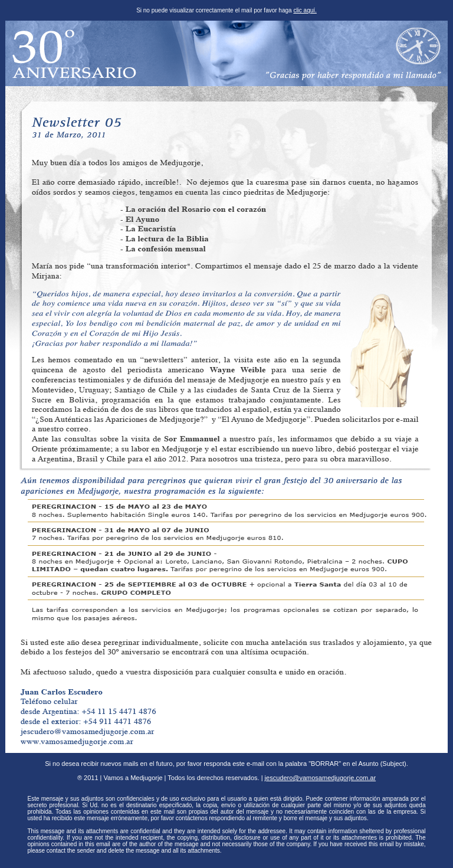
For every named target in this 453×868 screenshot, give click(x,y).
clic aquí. (305, 10)
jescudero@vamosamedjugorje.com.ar (320, 778)
